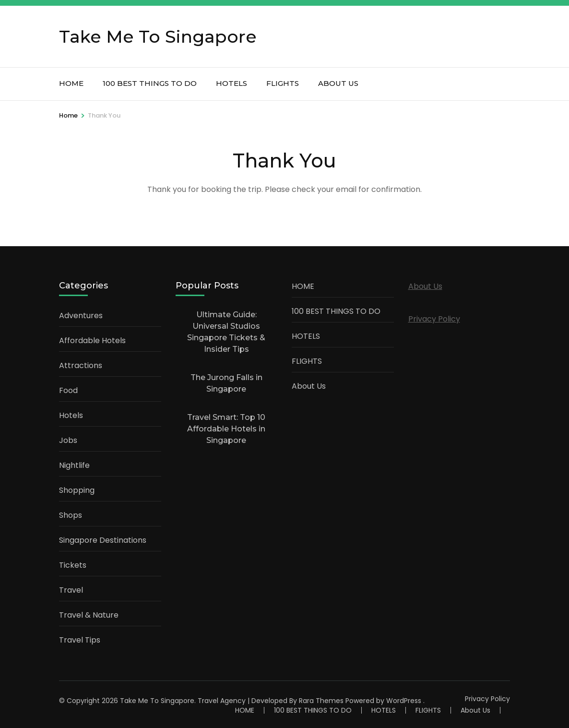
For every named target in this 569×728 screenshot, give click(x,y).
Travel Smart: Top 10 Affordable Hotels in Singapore (226, 429)
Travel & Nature (89, 615)
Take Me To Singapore (158, 36)
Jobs (68, 440)
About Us (338, 83)
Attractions (81, 365)
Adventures (81, 316)
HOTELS (231, 83)
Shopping (77, 490)
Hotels (71, 415)
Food (68, 390)
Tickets (73, 565)
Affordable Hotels (92, 340)
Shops (71, 515)
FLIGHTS (283, 83)
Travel (71, 590)
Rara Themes (321, 701)
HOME (71, 83)
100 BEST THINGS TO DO (150, 83)
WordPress (404, 701)
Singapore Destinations (103, 540)
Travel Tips (80, 640)
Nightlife (74, 465)
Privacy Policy (434, 319)
